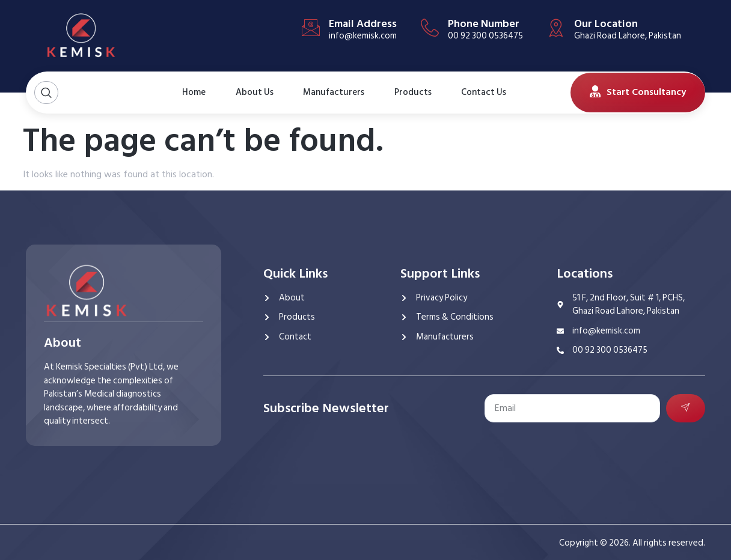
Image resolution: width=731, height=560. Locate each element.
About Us (248, 93)
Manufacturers (334, 92)
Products (413, 92)
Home (193, 92)
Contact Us (479, 93)
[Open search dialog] (46, 93)
